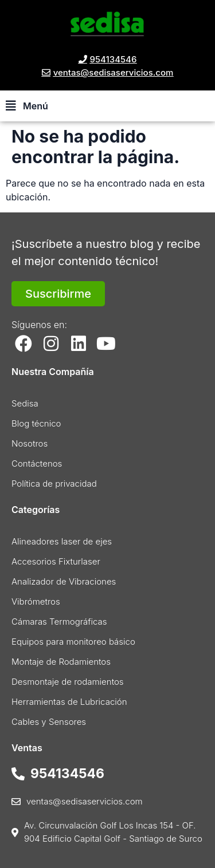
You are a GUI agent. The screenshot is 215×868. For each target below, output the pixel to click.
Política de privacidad (54, 484)
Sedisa (25, 403)
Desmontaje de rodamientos (68, 682)
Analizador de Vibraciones (64, 581)
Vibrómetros (36, 601)
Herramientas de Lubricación (69, 702)
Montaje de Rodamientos (61, 662)
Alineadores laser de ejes (62, 541)
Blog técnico (36, 423)
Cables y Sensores (49, 722)
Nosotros (30, 443)
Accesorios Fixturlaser (56, 561)
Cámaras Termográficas (59, 622)
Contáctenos (37, 463)
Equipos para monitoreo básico (73, 642)
